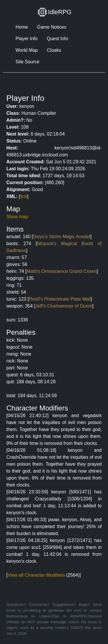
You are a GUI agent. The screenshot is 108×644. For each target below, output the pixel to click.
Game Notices (52, 27)
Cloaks (54, 50)
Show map (17, 217)
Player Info (26, 39)
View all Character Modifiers (36, 575)
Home (22, 27)
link (24, 196)
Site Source (28, 62)
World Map (27, 50)
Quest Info (57, 39)
